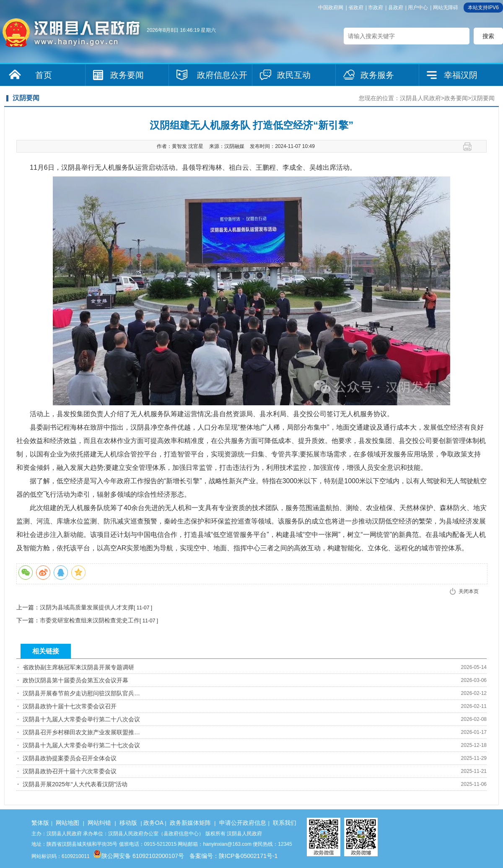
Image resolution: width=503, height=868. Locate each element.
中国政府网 (331, 8)
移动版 (128, 823)
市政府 (376, 8)
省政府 (356, 8)
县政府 (396, 8)
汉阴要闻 (483, 98)
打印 (471, 147)
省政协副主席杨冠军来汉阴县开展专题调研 (78, 667)
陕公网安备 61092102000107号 (139, 856)
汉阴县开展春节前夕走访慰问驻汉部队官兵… (81, 693)
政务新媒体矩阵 (190, 823)
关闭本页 (469, 591)
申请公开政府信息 (243, 823)
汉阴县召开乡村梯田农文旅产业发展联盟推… (81, 732)
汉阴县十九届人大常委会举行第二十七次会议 (81, 745)
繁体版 (40, 823)
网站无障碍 (446, 8)
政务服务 (377, 75)
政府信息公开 (222, 75)
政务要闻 (127, 75)
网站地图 (67, 823)
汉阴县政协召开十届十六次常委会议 (70, 771)
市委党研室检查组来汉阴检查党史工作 (90, 620)
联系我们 (285, 823)
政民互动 (294, 75)
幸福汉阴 (461, 75)
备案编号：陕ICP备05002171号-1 (233, 856)
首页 (44, 75)
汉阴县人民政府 (420, 98)
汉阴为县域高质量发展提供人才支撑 (87, 607)
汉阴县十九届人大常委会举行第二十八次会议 (81, 719)
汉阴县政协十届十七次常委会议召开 (70, 706)
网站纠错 (99, 823)
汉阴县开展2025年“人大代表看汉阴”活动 (75, 784)
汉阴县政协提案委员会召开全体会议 (70, 758)
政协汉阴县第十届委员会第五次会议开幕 (75, 680)
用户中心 (418, 8)
